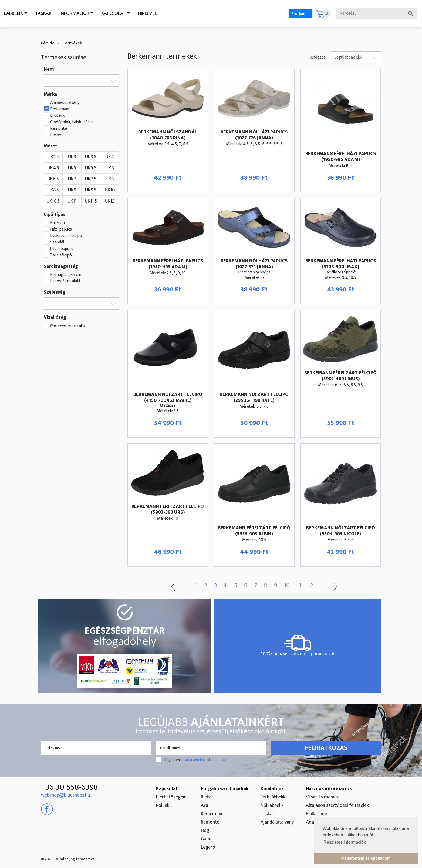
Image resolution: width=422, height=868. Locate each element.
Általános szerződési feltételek (337, 805)
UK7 (72, 179)
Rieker (56, 135)
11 (304, 586)
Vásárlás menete (323, 797)
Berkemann (60, 109)
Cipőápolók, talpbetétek (72, 122)
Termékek (72, 43)
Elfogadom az (195, 760)
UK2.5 (53, 157)
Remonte (59, 129)
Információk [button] (82, 13)
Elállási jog (317, 814)
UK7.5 (91, 179)
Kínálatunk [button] (272, 789)
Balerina (58, 223)
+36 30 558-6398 (69, 787)
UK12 (110, 201)
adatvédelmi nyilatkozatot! (206, 760)
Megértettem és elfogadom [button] (366, 858)
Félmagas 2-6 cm (66, 275)
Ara (205, 805)
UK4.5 (53, 168)
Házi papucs (61, 229)
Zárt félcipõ (61, 255)
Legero (208, 847)
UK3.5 (91, 157)
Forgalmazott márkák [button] (225, 789)
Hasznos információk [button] (329, 789)
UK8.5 (53, 190)
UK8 (110, 179)
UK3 (72, 157)
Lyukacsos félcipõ (66, 236)
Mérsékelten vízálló (68, 326)
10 (291, 586)
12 (317, 586)
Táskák (48, 13)
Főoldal (48, 43)
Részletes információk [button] (345, 842)
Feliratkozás (326, 748)
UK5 (72, 168)
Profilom (293, 14)
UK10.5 (53, 201)
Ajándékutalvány (65, 103)
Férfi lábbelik (273, 797)
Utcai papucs (62, 249)
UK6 (110, 168)
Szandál (57, 242)
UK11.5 (91, 201)
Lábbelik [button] (15, 13)
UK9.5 (91, 190)
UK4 (110, 157)
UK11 (72, 201)
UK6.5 (53, 179)
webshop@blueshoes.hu (65, 795)
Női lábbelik (272, 805)
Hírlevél (163, 13)
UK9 (72, 190)
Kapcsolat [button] (125, 13)
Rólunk (163, 805)
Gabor (207, 839)
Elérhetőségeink (172, 797)
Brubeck (57, 116)
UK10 (110, 190)
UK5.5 (91, 168)
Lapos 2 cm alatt (65, 281)
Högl (206, 831)
